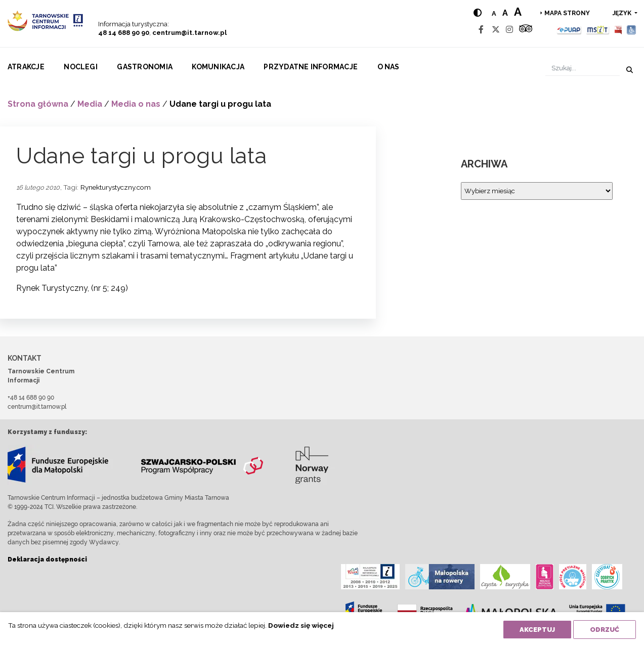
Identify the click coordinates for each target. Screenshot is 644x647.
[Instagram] (509, 30)
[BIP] (618, 30)
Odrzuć (605, 630)
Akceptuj (537, 630)
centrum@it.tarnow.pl (189, 33)
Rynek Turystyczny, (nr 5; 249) (72, 288)
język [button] (623, 13)
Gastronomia (145, 67)
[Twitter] (496, 30)
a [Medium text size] (505, 13)
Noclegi (81, 67)
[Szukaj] (583, 68)
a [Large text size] (518, 12)
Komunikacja (218, 67)
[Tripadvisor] (526, 30)
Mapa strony (567, 13)
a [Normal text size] (494, 13)
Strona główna (38, 104)
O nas (389, 67)
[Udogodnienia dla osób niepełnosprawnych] (632, 30)
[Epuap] (569, 30)
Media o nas (136, 104)
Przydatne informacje (311, 67)
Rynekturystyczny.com (116, 187)
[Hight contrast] (478, 13)
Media (90, 104)
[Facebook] (481, 30)
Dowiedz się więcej (301, 625)
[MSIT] (597, 30)
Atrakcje (26, 67)
